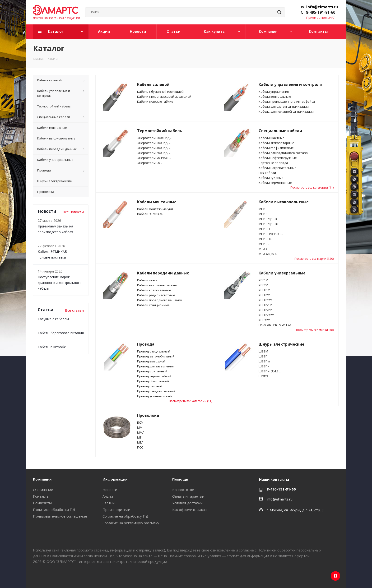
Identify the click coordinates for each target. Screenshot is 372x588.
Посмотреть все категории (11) (312, 188)
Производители (116, 509)
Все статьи (74, 310)
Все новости (73, 212)
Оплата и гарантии (188, 496)
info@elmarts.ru (322, 7)
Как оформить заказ (189, 509)
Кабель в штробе (52, 347)
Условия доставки (187, 503)
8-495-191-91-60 (321, 12)
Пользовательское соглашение (60, 516)
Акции (108, 496)
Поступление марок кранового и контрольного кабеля (60, 283)
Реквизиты (42, 503)
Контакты (41, 496)
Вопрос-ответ (184, 490)
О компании (43, 490)
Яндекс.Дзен (335, 576)
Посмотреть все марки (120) (314, 259)
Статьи (109, 503)
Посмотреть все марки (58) (315, 330)
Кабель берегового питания (61, 333)
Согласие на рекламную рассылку (131, 523)
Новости (110, 490)
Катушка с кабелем (53, 319)
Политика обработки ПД (54, 509)
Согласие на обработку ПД (126, 516)
